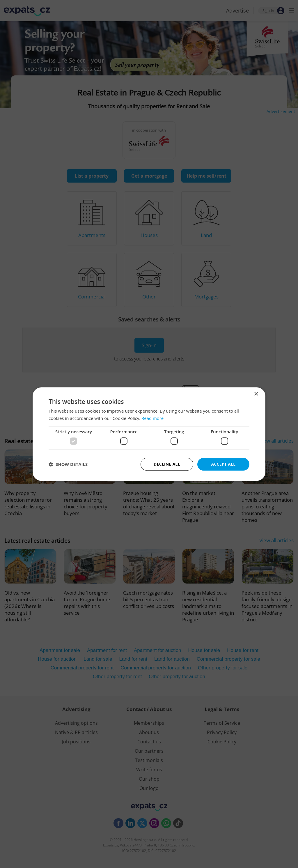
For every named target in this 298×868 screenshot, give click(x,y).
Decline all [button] (167, 464)
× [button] (256, 394)
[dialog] (149, 434)
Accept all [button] (223, 464)
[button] (68, 464)
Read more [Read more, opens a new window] (153, 418)
